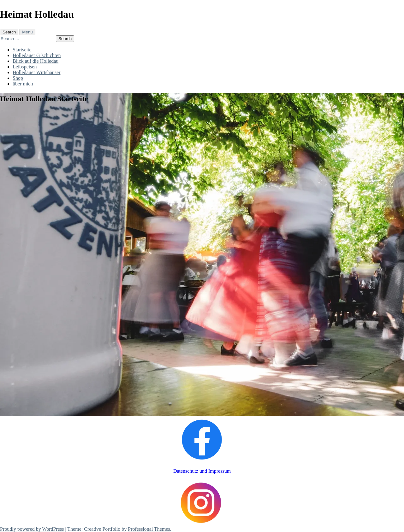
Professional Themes (149, 529)
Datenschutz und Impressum (202, 471)
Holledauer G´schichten (37, 55)
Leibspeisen (25, 67)
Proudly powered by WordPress (32, 529)
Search (9, 32)
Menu (27, 32)
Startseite (22, 50)
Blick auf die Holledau (36, 61)
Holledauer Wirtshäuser (36, 72)
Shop (18, 78)
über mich (23, 84)
